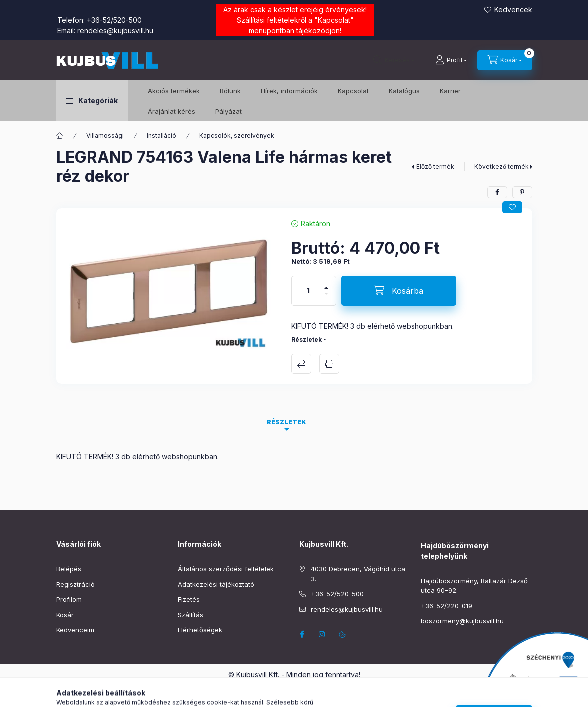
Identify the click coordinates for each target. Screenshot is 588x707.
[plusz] (326, 284)
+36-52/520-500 (114, 20)
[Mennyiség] (308, 291)
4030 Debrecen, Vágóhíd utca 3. (358, 574)
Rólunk (230, 91)
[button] (92, 101)
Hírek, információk (289, 91)
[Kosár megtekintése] (505, 60)
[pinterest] (522, 192)
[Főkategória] (60, 136)
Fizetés (189, 599)
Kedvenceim (75, 630)
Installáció (162, 136)
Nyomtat (329, 364)
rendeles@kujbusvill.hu (115, 31)
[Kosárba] (399, 291)
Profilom (69, 599)
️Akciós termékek (174, 91)
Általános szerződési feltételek (226, 569)
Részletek (306, 340)
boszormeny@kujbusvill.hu (462, 621)
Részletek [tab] (287, 422)
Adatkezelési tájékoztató (216, 584)
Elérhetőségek (200, 630)
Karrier (450, 91)
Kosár (65, 615)
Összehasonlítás (301, 364)
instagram (322, 634)
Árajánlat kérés (172, 111)
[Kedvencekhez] (512, 207)
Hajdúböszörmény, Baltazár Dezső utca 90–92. (474, 586)
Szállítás (191, 615)
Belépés (69, 569)
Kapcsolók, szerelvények (237, 136)
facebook (302, 634)
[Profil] (451, 60)
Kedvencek (513, 10)
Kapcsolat (334, 20)
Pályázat (229, 111)
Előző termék (435, 167)
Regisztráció (76, 584)
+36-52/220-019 (446, 606)
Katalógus (404, 91)
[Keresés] (394, 60)
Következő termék (501, 167)
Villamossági (105, 136)
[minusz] (326, 298)
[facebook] (497, 192)
